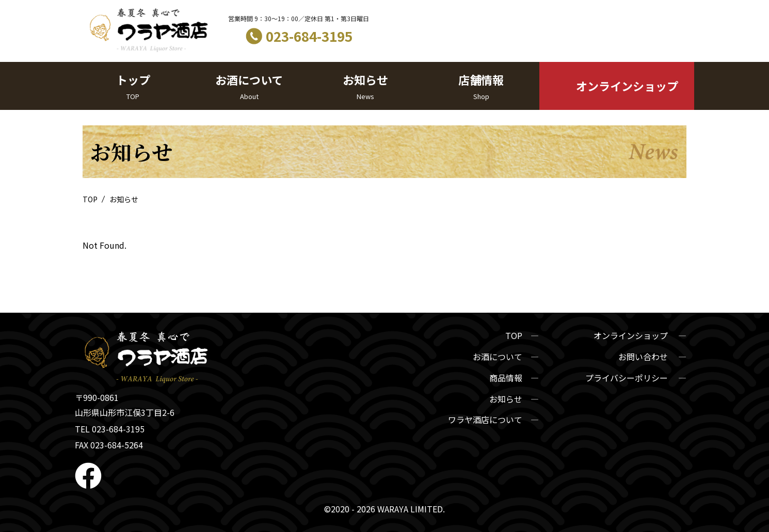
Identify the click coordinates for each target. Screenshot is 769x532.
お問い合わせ (644, 357)
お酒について (249, 87)
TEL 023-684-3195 (110, 429)
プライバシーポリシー (628, 378)
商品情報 (506, 378)
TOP (91, 199)
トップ (133, 87)
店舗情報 (481, 87)
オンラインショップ (627, 86)
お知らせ (365, 87)
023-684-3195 (309, 36)
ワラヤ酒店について (485, 420)
